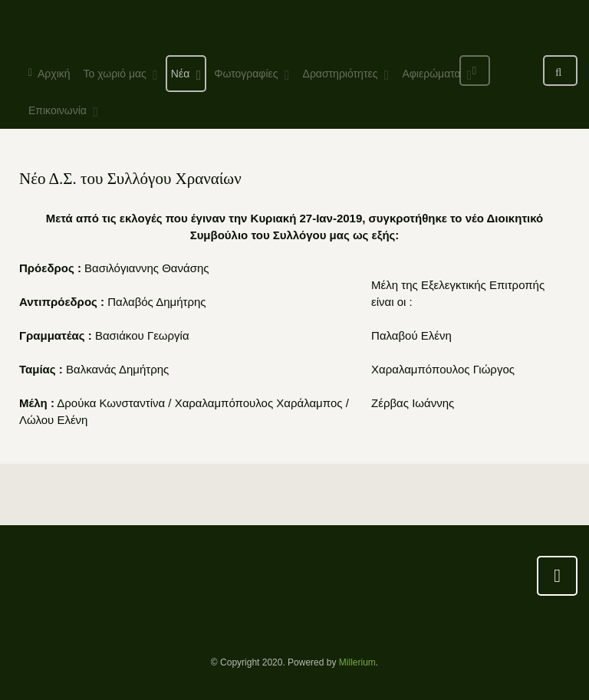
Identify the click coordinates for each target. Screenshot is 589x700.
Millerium (357, 662)
